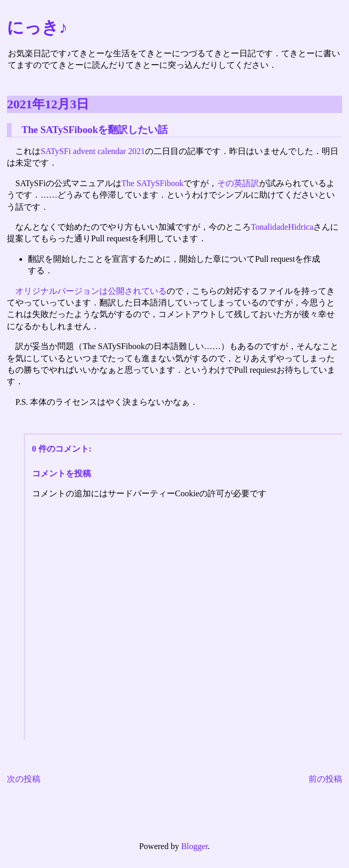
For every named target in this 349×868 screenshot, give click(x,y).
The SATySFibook (152, 183)
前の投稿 (325, 779)
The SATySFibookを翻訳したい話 (95, 130)
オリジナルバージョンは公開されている (91, 291)
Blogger (195, 846)
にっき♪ (37, 27)
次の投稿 (24, 779)
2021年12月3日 (48, 104)
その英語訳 (238, 183)
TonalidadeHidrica (282, 227)
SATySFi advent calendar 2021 (93, 151)
